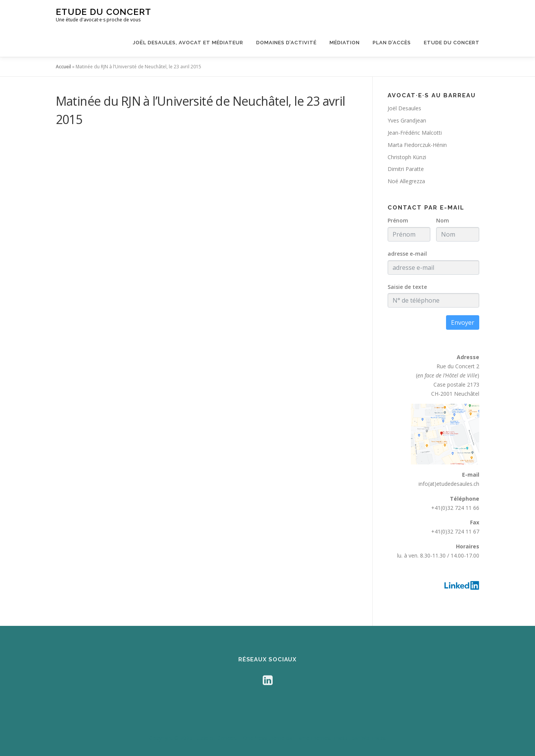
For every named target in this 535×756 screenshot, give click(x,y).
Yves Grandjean (407, 120)
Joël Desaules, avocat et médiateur (188, 43)
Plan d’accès (392, 43)
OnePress (255, 738)
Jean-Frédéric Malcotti (415, 133)
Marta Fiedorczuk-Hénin (417, 145)
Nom (443, 220)
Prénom (398, 220)
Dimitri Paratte (406, 169)
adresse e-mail (407, 254)
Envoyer (463, 322)
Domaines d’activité (286, 43)
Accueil (63, 67)
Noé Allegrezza (406, 181)
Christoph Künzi (407, 157)
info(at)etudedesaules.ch (449, 484)
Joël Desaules (404, 108)
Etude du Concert (103, 12)
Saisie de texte (407, 287)
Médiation (345, 43)
